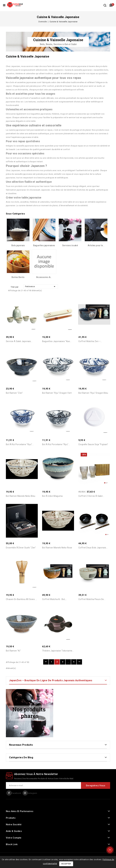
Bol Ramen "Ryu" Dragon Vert (57, 393)
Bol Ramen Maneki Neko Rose (57, 548)
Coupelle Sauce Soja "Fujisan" (93, 445)
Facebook (16, 793)
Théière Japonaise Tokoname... (58, 651)
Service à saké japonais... (19, 341)
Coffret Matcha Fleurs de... (92, 599)
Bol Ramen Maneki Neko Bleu (21, 496)
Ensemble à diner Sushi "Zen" (21, 548)
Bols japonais (18, 245)
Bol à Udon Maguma (52, 496)
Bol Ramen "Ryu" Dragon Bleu (93, 393)
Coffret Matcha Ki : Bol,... (55, 599)
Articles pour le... (96, 245)
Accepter (66, 864)
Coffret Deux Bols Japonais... (93, 548)
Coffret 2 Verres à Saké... (91, 496)
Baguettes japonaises (44, 245)
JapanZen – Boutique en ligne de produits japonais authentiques (51, 680)
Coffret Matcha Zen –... (90, 341)
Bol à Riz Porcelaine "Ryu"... (20, 445)
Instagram (32, 793)
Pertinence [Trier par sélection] (41, 287)
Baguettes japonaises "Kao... (57, 341)
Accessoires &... (44, 277)
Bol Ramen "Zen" (14, 393)
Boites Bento (18, 277)
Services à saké (70, 245)
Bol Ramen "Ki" (13, 651)
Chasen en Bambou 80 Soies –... (22, 599)
